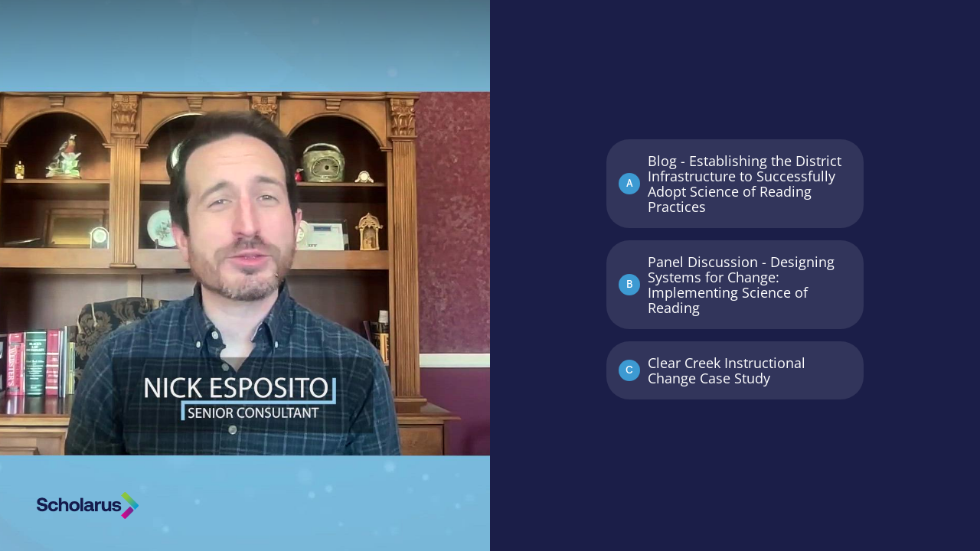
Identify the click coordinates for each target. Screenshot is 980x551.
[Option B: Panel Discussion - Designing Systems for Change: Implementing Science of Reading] (735, 285)
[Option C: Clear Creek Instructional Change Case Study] (735, 370)
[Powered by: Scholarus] (88, 505)
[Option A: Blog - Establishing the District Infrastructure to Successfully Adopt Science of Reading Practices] (735, 184)
